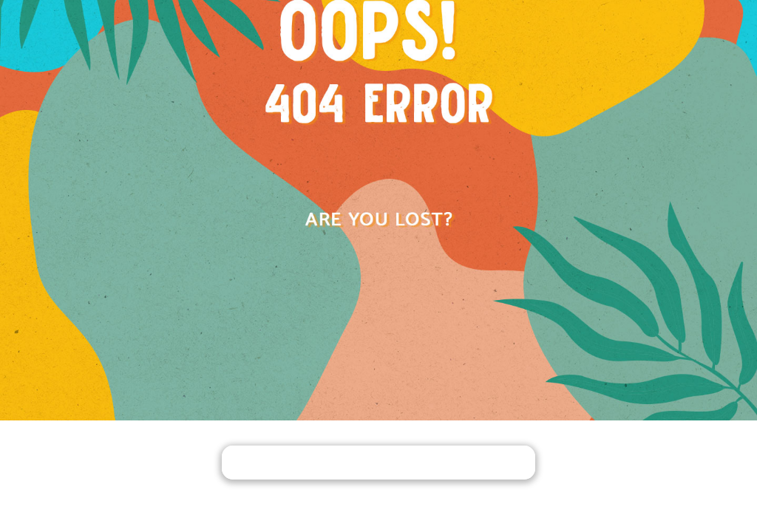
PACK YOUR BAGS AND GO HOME (378, 464)
